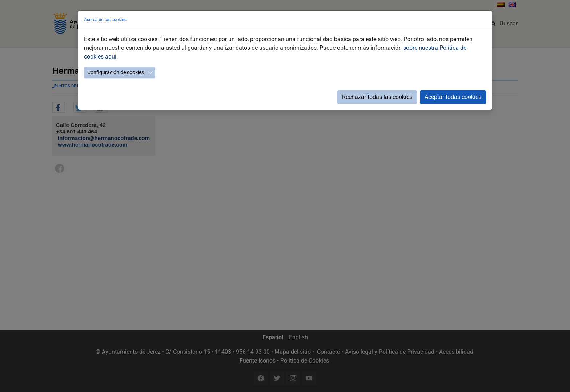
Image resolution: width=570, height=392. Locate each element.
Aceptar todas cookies (453, 97)
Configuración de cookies (116, 72)
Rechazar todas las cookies (377, 97)
